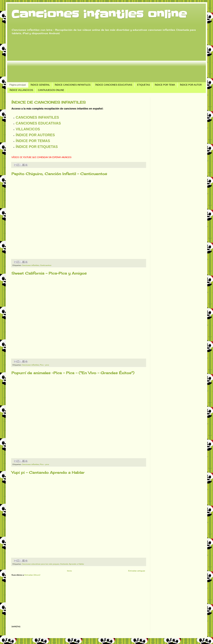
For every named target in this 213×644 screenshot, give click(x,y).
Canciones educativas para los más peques (40, 564)
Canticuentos (46, 265)
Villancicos (28, 129)
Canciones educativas (38, 123)
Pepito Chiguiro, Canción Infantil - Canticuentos (59, 174)
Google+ (10, 1)
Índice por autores (35, 135)
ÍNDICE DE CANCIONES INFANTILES (49, 102)
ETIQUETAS (144, 85)
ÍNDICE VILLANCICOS (21, 90)
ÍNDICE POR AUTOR (191, 85)
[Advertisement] (107, 59)
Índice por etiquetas (37, 147)
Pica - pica (44, 365)
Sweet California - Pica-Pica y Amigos (49, 273)
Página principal (18, 85)
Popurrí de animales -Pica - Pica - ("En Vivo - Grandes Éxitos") (73, 373)
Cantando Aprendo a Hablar (72, 564)
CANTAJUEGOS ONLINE (51, 90)
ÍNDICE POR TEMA (165, 85)
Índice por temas (33, 141)
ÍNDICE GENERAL (40, 85)
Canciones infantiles (30, 265)
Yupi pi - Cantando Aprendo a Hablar (48, 472)
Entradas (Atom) (32, 575)
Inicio (69, 571)
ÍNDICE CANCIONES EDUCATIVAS (114, 85)
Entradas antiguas (137, 571)
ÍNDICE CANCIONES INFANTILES (73, 85)
